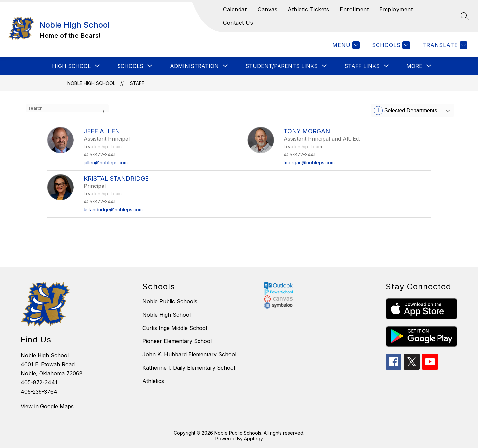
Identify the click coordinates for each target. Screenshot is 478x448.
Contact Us (238, 23)
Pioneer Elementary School (177, 341)
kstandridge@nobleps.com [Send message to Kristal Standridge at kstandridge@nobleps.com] (113, 210)
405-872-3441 (39, 382)
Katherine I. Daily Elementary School (189, 368)
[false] (67, 108)
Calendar (235, 9)
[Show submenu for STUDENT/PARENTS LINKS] (281, 66)
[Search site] (465, 16)
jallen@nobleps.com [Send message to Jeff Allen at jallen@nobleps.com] (106, 162)
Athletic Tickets (308, 9)
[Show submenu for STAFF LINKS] (362, 66)
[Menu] (345, 45)
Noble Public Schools (170, 301)
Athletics (153, 381)
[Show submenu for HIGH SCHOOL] (71, 66)
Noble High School (91, 83)
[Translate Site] (444, 45)
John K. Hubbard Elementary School (189, 354)
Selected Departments (405, 111)
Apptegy (253, 439)
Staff (137, 83)
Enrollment (354, 9)
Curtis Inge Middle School (175, 328)
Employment (396, 9)
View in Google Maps (47, 406)
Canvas (267, 9)
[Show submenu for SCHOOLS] (130, 66)
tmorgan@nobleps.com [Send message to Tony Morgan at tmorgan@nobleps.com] (309, 162)
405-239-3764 (39, 392)
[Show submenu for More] (414, 66)
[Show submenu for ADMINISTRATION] (194, 66)
